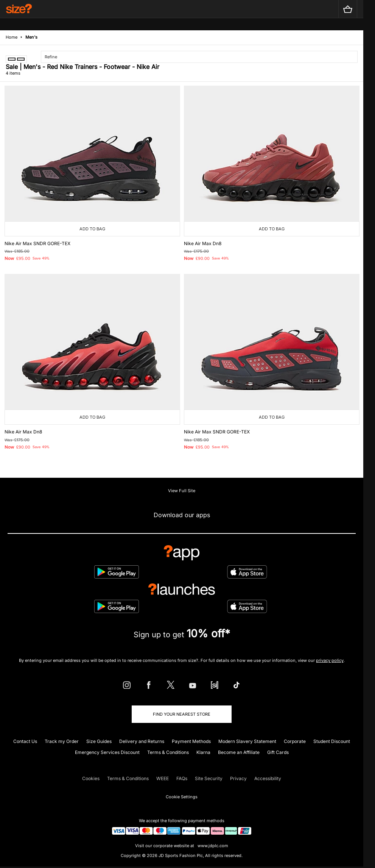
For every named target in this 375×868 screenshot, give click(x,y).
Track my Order (62, 741)
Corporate (295, 741)
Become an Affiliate (239, 752)
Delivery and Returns (142, 741)
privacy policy (330, 660)
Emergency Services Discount (107, 752)
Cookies (91, 778)
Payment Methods (191, 741)
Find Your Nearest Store (182, 714)
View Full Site (182, 491)
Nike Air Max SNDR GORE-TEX (37, 243)
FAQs (182, 778)
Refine (51, 57)
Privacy (238, 778)
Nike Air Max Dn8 (203, 243)
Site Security (209, 778)
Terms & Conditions (168, 752)
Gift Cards (278, 752)
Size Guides (99, 741)
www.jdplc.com (212, 846)
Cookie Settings (182, 797)
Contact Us (25, 741)
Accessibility (268, 778)
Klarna (203, 752)
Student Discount (332, 741)
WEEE (163, 778)
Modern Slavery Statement (247, 741)
